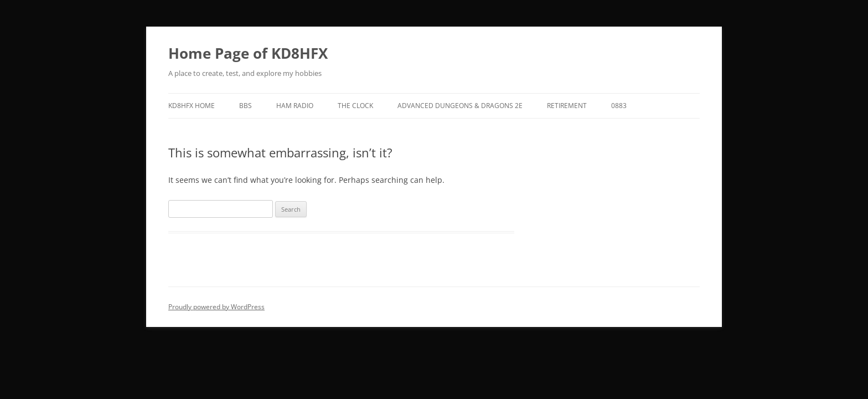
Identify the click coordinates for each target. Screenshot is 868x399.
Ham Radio (295, 106)
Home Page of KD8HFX (248, 53)
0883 (619, 106)
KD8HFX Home (192, 106)
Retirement (567, 106)
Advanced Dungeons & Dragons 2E (460, 106)
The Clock (355, 106)
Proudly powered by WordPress (216, 307)
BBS (246, 106)
